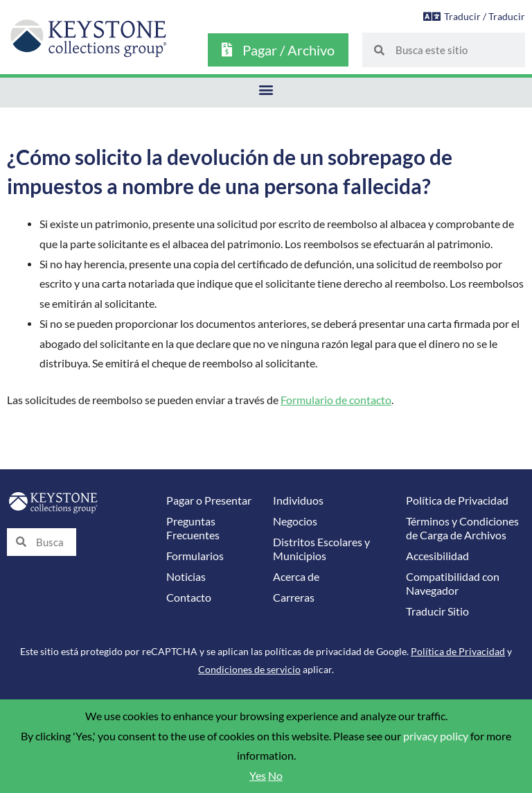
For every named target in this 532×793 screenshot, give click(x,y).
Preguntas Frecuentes (193, 528)
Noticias (186, 577)
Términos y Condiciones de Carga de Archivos (462, 528)
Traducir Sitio (437, 611)
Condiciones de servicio (249, 669)
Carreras (294, 598)
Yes (258, 776)
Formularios (195, 556)
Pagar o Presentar (209, 500)
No (275, 776)
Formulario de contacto (336, 400)
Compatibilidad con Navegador (453, 584)
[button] (266, 89)
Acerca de (296, 577)
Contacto (189, 598)
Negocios (295, 521)
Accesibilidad (437, 556)
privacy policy (436, 736)
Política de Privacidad (457, 500)
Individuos (298, 500)
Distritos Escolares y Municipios (321, 549)
